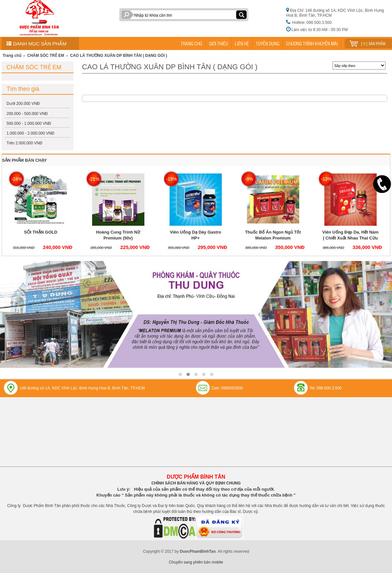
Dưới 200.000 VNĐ (23, 104)
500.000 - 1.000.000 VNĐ (29, 123)
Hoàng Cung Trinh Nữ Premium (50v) (118, 235)
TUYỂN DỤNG (268, 43)
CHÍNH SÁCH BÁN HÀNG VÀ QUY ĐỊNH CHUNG (196, 483)
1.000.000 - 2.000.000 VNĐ (30, 133)
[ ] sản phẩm (367, 43)
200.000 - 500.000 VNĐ (27, 114)
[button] (180, 374)
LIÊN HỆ (242, 43)
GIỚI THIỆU (219, 43)
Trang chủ (12, 56)
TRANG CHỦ (191, 43)
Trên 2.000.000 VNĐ (24, 143)
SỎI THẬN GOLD (41, 232)
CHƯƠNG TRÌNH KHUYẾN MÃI (312, 43)
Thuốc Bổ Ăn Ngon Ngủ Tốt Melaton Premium (273, 235)
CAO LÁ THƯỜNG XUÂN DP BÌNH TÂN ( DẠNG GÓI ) (118, 56)
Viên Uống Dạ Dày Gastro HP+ (196, 235)
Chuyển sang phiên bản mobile (196, 562)
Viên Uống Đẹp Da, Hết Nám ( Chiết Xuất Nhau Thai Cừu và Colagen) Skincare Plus (350, 238)
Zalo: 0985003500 (227, 388)
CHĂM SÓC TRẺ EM (46, 56)
